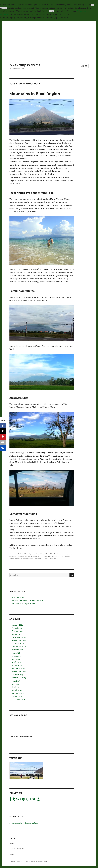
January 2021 (17, 634)
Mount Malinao (15, 559)
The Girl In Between (21, 737)
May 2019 (16, 684)
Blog (12, 843)
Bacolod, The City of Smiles (24, 603)
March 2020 (17, 665)
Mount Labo (68, 556)
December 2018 (18, 700)
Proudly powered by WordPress (36, 861)
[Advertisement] (49, 37)
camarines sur (15, 556)
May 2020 (16, 659)
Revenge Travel (18, 597)
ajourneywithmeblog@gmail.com (24, 823)
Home (12, 838)
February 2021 (18, 631)
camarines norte (66, 554)
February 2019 (18, 693)
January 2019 (17, 696)
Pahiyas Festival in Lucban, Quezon (27, 600)
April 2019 (16, 687)
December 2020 (19, 637)
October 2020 (18, 644)
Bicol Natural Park (43, 554)
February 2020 (18, 668)
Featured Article (17, 849)
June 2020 (16, 656)
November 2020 (19, 640)
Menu (84, 66)
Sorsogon (37, 559)
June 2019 (16, 681)
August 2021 (17, 628)
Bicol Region (55, 554)
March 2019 (17, 690)
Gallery (12, 854)
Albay (34, 554)
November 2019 (19, 672)
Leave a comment (49, 559)
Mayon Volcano (36, 556)
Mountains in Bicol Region (35, 94)
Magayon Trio (25, 556)
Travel (28, 554)
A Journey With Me (25, 65)
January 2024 (18, 625)
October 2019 (18, 675)
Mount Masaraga (27, 559)
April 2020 (16, 662)
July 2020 (16, 653)
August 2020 (17, 650)
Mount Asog (47, 556)
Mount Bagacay (58, 556)
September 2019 (19, 678)
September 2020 (19, 647)
